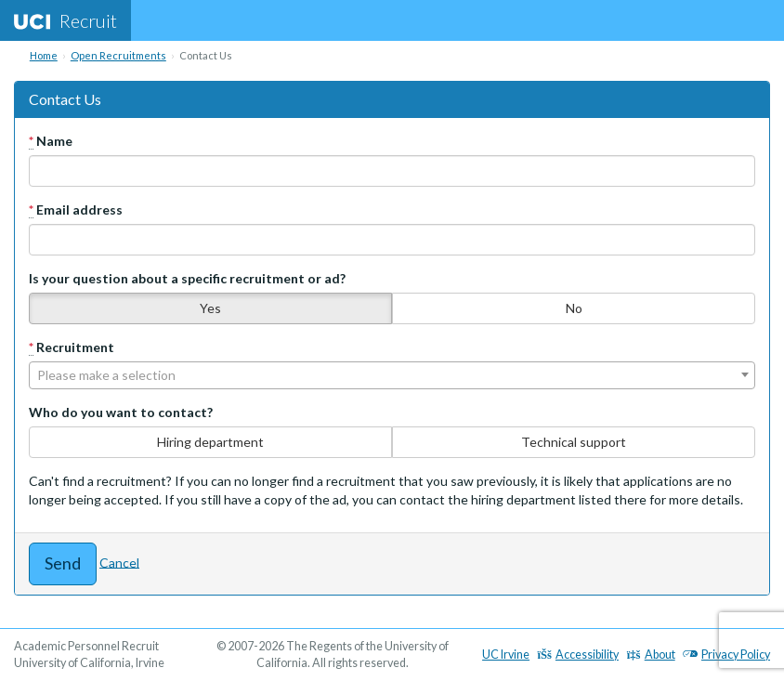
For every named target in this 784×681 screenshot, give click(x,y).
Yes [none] (210, 308)
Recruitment (72, 347)
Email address (76, 210)
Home (44, 55)
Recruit (65, 20)
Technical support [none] (574, 442)
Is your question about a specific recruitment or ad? (187, 278)
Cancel (119, 562)
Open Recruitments (118, 55)
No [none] (574, 308)
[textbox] (392, 375)
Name (51, 141)
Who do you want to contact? (121, 412)
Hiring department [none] (210, 442)
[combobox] (392, 375)
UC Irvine (506, 655)
